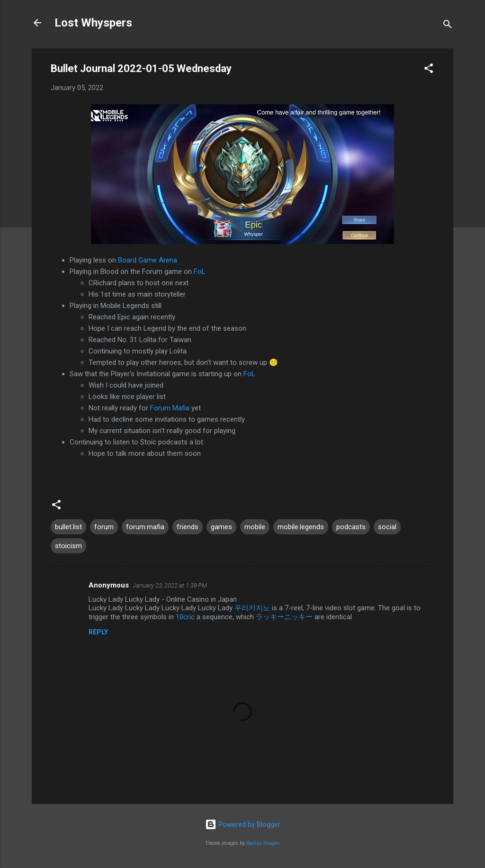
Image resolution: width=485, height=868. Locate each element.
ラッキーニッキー (284, 617)
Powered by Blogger (243, 824)
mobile (255, 527)
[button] (429, 70)
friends (188, 527)
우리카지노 (252, 608)
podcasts (351, 527)
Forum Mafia (170, 408)
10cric (185, 617)
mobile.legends (301, 527)
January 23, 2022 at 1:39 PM (170, 585)
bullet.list (68, 527)
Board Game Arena (148, 260)
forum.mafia (145, 527)
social (387, 527)
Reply (98, 632)
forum (104, 527)
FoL (200, 271)
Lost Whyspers (93, 23)
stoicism (68, 546)
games (221, 527)
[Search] (448, 26)
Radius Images (263, 843)
